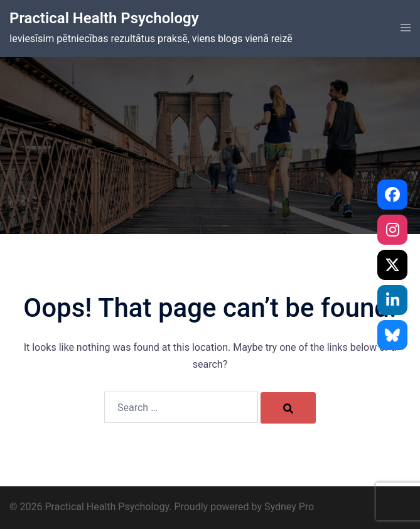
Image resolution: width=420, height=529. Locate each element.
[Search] (288, 408)
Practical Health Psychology (104, 18)
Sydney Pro (289, 507)
